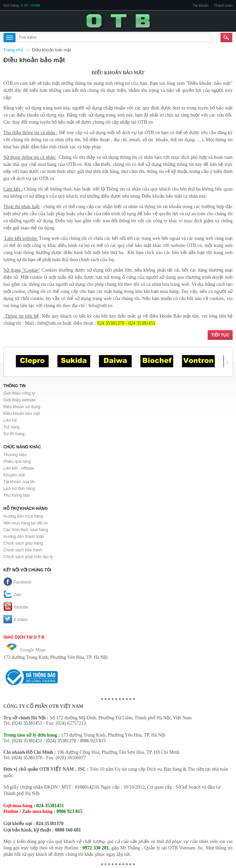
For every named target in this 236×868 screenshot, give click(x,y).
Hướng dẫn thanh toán (24, 537)
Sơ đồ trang (14, 434)
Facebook (17, 582)
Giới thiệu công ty (19, 393)
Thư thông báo (17, 495)
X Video (16, 620)
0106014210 (87, 787)
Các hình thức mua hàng (26, 530)
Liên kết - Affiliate (19, 468)
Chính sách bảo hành (23, 550)
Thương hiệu (15, 455)
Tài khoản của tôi (19, 482)
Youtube (16, 607)
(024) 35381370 (61, 741)
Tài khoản (201, 5)
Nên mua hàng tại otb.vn (25, 523)
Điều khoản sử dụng (22, 407)
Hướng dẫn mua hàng (23, 516)
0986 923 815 (93, 741)
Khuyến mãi (14, 475)
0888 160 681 (68, 830)
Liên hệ (10, 420)
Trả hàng (11, 427)
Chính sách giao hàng (23, 543)
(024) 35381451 (27, 723)
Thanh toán (223, 5)
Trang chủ (13, 50)
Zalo (12, 595)
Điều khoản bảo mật (51, 50)
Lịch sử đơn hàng (19, 489)
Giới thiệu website (19, 400)
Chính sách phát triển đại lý (28, 557)
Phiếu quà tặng (17, 462)
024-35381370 (50, 824)
